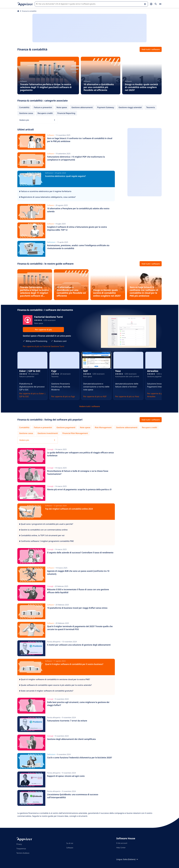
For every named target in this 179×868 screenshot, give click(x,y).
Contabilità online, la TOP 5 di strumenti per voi (42, 535)
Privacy (19, 844)
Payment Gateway (106, 107)
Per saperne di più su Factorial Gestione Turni (43, 346)
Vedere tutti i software (90, 406)
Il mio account (122, 843)
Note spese (62, 107)
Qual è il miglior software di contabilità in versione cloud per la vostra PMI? (55, 679)
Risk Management (103, 427)
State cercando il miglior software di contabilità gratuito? (46, 691)
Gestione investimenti (48, 433)
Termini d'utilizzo (23, 853)
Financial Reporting (66, 113)
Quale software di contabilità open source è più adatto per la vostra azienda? (55, 685)
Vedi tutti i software (151, 49)
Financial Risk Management (75, 433)
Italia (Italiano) (131, 859)
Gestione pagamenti (66, 427)
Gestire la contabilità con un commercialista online (43, 530)
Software (70, 848)
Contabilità (24, 107)
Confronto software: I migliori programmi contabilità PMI (46, 541)
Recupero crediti (45, 113)
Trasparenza (21, 849)
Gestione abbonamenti (82, 107)
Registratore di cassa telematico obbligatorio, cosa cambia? (47, 197)
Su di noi (70, 843)
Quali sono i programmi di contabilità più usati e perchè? (46, 524)
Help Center (121, 847)
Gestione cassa (26, 113)
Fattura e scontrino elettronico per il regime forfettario (45, 191)
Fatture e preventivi (43, 107)
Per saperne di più (43, 330)
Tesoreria (151, 107)
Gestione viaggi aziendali (130, 107)
